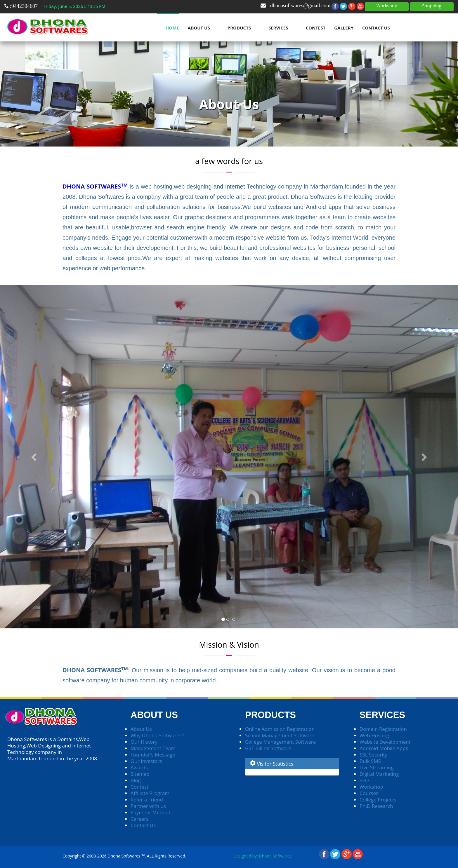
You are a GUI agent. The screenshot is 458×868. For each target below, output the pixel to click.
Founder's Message (153, 755)
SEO (364, 780)
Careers (139, 819)
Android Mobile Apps (384, 748)
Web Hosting (374, 735)
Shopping (432, 6)
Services (278, 28)
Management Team (153, 748)
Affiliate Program (150, 793)
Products (239, 28)
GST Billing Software (268, 748)
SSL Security (373, 755)
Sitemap (140, 774)
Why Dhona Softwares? (157, 735)
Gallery (344, 28)
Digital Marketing (379, 774)
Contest (315, 28)
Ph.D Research (376, 806)
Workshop (387, 6)
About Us (199, 28)
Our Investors (146, 761)
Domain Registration (383, 729)
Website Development (385, 742)
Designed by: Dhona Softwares (262, 856)
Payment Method (150, 812)
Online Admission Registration (280, 729)
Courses (369, 793)
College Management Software (280, 742)
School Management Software (280, 735)
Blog (136, 780)
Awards (139, 767)
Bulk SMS (370, 761)
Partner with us (148, 806)
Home (172, 28)
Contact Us (376, 28)
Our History (144, 742)
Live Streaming (377, 767)
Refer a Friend (147, 800)
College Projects (378, 800)
